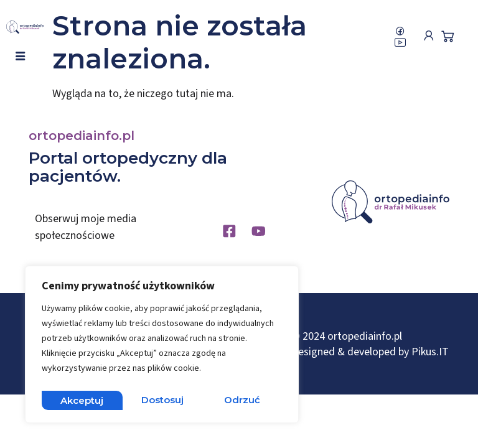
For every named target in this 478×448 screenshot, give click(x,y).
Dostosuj (82, 400)
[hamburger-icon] (20, 57)
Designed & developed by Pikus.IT (370, 354)
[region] (162, 347)
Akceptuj (242, 400)
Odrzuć (162, 400)
